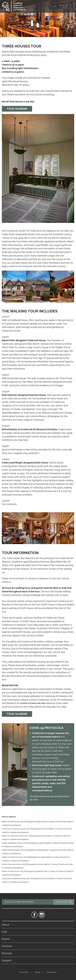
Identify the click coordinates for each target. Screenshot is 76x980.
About (5, 925)
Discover (7, 953)
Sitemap (38, 972)
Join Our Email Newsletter (39, 902)
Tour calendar (17, 109)
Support (7, 960)
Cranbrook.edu (52, 972)
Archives (7, 946)
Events (6, 939)
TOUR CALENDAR (17, 714)
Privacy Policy (24, 972)
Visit (4, 932)
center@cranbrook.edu (32, 703)
